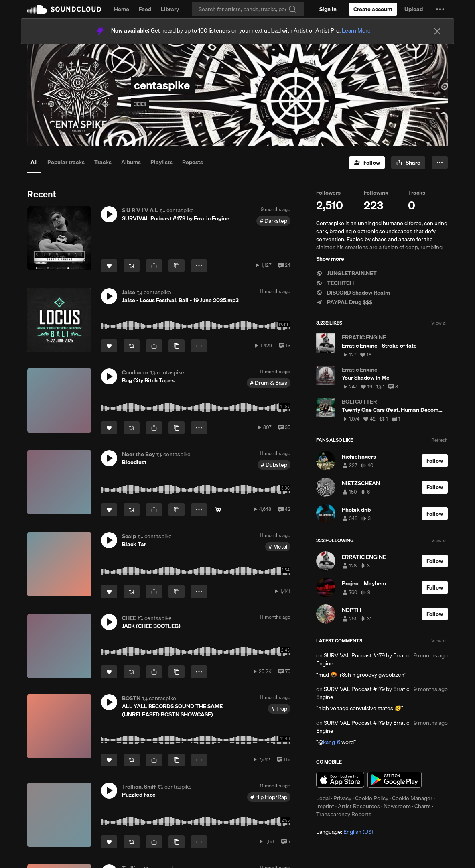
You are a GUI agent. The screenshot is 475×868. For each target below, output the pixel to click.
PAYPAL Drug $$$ (344, 302)
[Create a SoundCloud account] (373, 9)
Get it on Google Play (395, 780)
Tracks (103, 162)
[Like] (109, 266)
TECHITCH (335, 283)
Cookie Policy (372, 798)
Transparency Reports (344, 814)
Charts (423, 806)
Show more (330, 259)
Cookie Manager (412, 798)
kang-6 (332, 742)
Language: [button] (345, 832)
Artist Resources (359, 806)
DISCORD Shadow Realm (353, 293)
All (34, 162)
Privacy (342, 798)
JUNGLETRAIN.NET (346, 273)
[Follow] (367, 163)
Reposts (193, 162)
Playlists (161, 162)
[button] (440, 9)
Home (122, 9)
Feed (145, 9)
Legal (323, 798)
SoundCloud (64, 9)
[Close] (437, 31)
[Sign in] (328, 9)
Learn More (356, 30)
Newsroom (397, 806)
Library (170, 9)
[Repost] (132, 266)
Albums (131, 162)
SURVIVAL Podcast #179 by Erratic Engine (363, 659)
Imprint (325, 806)
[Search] (248, 9)
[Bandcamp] (218, 510)
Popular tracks (66, 162)
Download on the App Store (340, 780)
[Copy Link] (177, 266)
